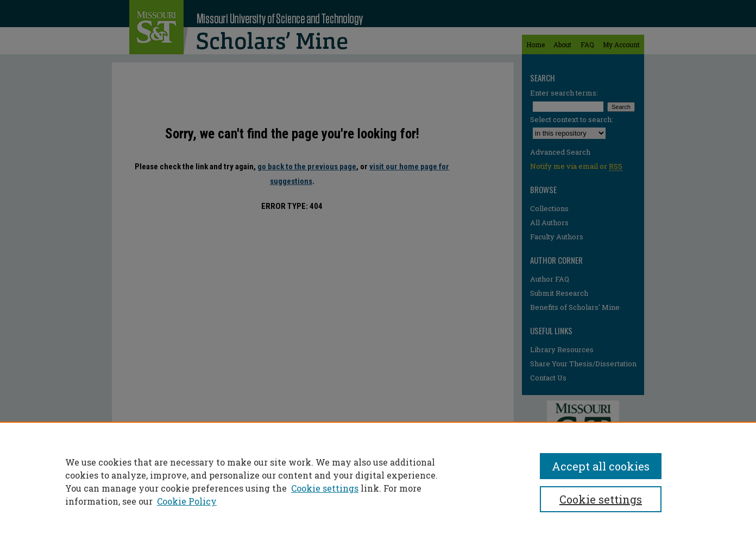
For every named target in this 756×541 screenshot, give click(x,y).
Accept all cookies (601, 466)
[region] (378, 481)
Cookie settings (325, 488)
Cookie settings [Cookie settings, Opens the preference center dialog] (601, 499)
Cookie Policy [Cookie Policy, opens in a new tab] (187, 501)
